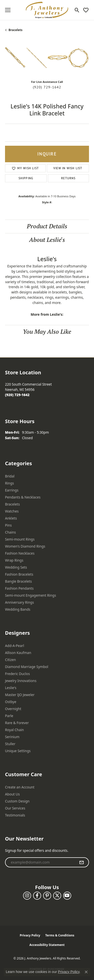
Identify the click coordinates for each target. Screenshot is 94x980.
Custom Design (17, 801)
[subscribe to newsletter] (82, 862)
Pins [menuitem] (8, 525)
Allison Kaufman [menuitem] (18, 653)
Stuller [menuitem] (10, 744)
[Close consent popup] (86, 972)
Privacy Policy (30, 935)
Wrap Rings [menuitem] (14, 560)
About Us (12, 794)
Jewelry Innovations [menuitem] (21, 681)
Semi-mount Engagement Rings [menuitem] (31, 595)
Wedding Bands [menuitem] (18, 609)
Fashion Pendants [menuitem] (19, 588)
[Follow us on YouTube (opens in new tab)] (67, 896)
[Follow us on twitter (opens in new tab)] (57, 896)
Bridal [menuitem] (10, 476)
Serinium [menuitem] (12, 737)
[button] (77, 10)
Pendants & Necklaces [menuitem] (23, 497)
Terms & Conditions (60, 935)
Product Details (47, 226)
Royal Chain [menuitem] (14, 730)
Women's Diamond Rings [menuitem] (25, 546)
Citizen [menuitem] (10, 660)
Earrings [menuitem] (12, 490)
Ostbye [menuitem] (11, 702)
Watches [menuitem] (12, 511)
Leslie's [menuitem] (11, 688)
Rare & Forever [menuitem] (17, 723)
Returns (68, 178)
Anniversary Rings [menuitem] (19, 602)
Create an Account (20, 787)
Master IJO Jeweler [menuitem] (20, 695)
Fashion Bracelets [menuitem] (19, 574)
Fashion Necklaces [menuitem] (20, 553)
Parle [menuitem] (9, 716)
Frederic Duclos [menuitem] (17, 674)
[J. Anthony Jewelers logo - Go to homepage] (47, 10)
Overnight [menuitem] (13, 709)
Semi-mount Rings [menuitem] (20, 539)
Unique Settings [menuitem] (18, 751)
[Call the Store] (17, 395)
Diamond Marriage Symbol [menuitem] (27, 667)
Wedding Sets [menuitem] (16, 567)
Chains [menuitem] (10, 532)
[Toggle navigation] (8, 10)
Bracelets (16, 30)
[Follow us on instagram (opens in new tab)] (27, 896)
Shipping (26, 178)
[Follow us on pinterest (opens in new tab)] (47, 896)
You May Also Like (47, 332)
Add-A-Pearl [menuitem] (15, 646)
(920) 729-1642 (47, 87)
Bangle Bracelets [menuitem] (18, 581)
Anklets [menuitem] (11, 518)
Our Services (15, 808)
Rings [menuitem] (9, 483)
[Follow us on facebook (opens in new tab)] (37, 896)
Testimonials (15, 815)
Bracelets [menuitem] (12, 504)
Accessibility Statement (47, 945)
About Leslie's (47, 240)
